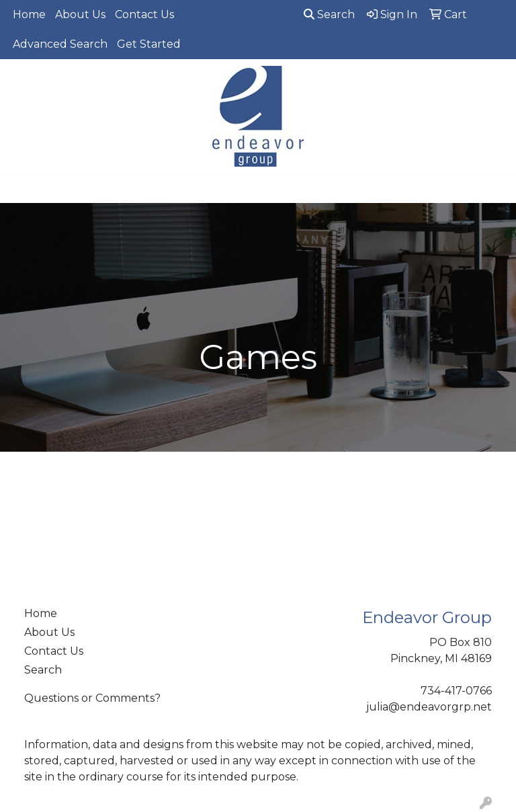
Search (329, 14)
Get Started (149, 44)
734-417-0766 (456, 691)
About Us (80, 14)
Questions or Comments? (92, 698)
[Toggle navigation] (21, 188)
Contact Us (144, 14)
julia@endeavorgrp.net (429, 707)
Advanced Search (60, 44)
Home (29, 14)
